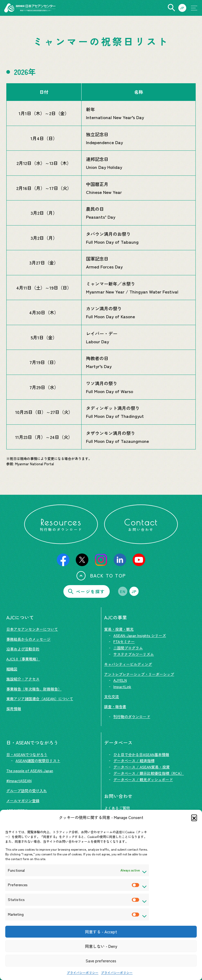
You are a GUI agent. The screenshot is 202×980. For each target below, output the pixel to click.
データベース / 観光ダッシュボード (143, 780)
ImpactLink (122, 687)
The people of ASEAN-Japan (30, 771)
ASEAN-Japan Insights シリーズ (140, 635)
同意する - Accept (101, 932)
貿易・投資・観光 (119, 629)
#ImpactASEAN (19, 781)
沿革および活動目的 (23, 649)
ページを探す (87, 591)
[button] (194, 817)
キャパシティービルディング (128, 664)
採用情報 (14, 709)
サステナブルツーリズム (134, 654)
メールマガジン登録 (23, 801)
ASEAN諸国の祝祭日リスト (38, 761)
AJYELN (120, 680)
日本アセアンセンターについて (32, 629)
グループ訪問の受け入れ (27, 791)
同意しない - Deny (101, 946)
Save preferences (101, 961)
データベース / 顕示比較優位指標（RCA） (149, 773)
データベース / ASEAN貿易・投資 (142, 767)
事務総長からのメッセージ (28, 639)
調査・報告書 (115, 707)
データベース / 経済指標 (134, 761)
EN (123, 591)
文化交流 (112, 697)
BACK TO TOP (101, 576)
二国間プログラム (128, 648)
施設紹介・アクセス (23, 679)
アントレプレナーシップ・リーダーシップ (139, 674)
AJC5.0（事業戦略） (23, 659)
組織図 (12, 669)
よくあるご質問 (117, 808)
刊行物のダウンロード (132, 717)
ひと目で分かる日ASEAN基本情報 (141, 754)
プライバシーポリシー (83, 972)
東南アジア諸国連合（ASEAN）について (40, 699)
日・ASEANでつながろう (27, 754)
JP (134, 591)
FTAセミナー (124, 641)
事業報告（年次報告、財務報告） (34, 689)
